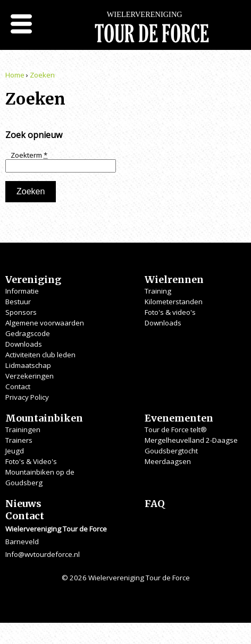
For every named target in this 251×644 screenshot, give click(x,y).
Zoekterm (29, 155)
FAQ (155, 504)
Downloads (24, 344)
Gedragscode (28, 333)
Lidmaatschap (28, 365)
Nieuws (23, 504)
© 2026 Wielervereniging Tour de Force (126, 578)
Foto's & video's (170, 312)
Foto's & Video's (31, 461)
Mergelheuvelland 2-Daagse (191, 440)
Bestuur (18, 302)
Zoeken (42, 75)
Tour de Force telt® (176, 430)
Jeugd (15, 451)
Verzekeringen (30, 376)
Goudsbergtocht (171, 451)
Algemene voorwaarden (45, 323)
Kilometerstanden (174, 302)
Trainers (19, 440)
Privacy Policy (27, 397)
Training (158, 291)
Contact (18, 387)
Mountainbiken (44, 418)
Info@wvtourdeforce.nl (43, 554)
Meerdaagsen (168, 461)
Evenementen (179, 418)
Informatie (22, 291)
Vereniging (33, 280)
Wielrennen (174, 280)
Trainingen (23, 430)
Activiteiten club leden (40, 355)
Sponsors (21, 312)
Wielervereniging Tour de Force (152, 32)
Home (15, 75)
